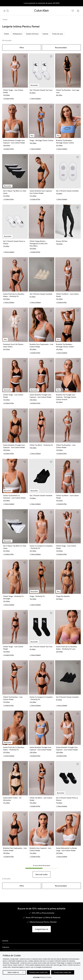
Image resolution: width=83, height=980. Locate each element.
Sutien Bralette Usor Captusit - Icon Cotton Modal (41, 192)
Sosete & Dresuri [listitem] (32, 34)
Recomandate (61, 48)
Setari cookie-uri (13, 972)
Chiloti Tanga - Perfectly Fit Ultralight (13, 597)
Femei (5, 20)
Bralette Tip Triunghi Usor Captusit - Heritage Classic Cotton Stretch (66, 397)
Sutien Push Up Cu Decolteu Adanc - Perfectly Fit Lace (67, 648)
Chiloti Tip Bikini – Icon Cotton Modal (67, 295)
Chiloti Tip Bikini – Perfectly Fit (41, 445)
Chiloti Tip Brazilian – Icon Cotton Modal (66, 446)
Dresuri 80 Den (62, 241)
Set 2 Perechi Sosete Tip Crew (41, 90)
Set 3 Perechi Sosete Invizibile (41, 294)
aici (61, 965)
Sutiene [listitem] (45, 34)
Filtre (22, 48)
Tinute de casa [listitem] (57, 34)
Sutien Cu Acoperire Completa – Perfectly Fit (41, 547)
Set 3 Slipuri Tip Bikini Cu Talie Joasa (15, 192)
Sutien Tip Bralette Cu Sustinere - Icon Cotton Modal (14, 497)
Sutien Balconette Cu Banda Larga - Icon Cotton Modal (67, 849)
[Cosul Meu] (78, 11)
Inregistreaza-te (41, 929)
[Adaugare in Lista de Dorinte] (25, 57)
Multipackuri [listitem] (18, 34)
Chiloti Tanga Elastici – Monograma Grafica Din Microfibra (39, 244)
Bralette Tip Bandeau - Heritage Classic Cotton (65, 142)
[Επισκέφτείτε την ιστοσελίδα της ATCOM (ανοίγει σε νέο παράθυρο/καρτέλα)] (42, 977)
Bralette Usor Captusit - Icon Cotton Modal (40, 849)
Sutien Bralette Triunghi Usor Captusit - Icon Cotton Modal (14, 142)
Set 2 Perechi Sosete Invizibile (67, 191)
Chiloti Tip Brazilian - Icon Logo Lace (68, 91)
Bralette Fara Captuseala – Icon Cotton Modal (41, 345)
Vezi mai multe (41, 874)
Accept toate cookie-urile (63, 972)
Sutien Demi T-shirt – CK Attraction (12, 799)
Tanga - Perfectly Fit (37, 596)
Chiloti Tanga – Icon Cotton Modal (13, 91)
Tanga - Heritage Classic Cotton (41, 140)
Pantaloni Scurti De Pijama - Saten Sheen (14, 345)
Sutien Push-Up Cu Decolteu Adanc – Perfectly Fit (14, 295)
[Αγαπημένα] (73, 11)
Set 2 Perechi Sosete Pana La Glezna (14, 242)
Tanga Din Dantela (63, 596)
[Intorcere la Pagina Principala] (41, 11)
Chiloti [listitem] (6, 34)
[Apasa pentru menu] (6, 11)
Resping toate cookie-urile (38, 972)
